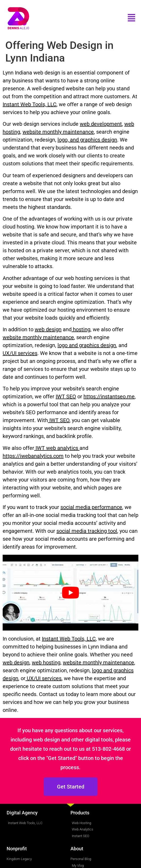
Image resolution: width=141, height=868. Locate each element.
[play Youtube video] (70, 593)
